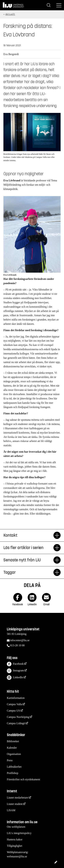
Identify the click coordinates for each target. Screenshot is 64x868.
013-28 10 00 (17, 645)
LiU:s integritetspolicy (19, 833)
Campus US (13, 711)
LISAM (11, 810)
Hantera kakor (15, 839)
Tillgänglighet (15, 846)
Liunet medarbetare (17, 798)
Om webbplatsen (16, 827)
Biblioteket (13, 741)
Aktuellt (10, 14)
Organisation (14, 754)
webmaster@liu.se (17, 856)
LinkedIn (15, 678)
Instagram (15, 671)
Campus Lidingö (16, 723)
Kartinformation (16, 698)
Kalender (12, 748)
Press (10, 760)
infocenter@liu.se (20, 640)
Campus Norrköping (18, 717)
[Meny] (59, 5)
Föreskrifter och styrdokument (23, 779)
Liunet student (15, 804)
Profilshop (13, 773)
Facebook (15, 664)
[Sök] (49, 5)
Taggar (28, 572)
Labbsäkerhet (14, 767)
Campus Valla (14, 704)
